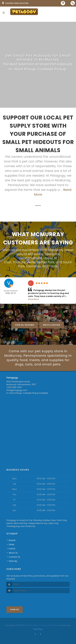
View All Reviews (25, 325)
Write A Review (52, 325)
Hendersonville (31, 258)
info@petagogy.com (17, 390)
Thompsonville (24, 262)
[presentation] (22, 598)
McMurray (36, 254)
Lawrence (52, 254)
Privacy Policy (32, 625)
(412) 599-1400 (14, 387)
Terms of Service (49, 625)
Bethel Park (46, 262)
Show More (33, 299)
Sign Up (15, 610)
